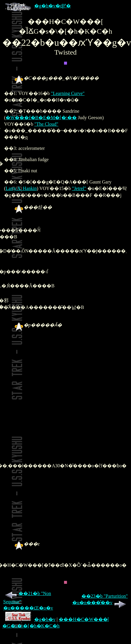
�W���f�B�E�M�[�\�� (41, 118)
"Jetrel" (79, 188)
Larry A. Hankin (21, 188)
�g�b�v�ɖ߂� (38, 6)
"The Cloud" (46, 124)
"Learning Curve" (68, 93)
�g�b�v (30, 619)
